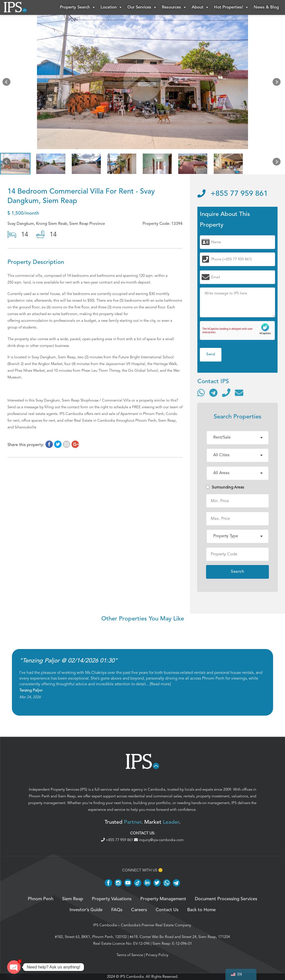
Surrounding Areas (225, 487)
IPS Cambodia (105, 925)
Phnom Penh (39, 796)
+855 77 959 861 (233, 194)
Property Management (163, 899)
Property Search (78, 7)
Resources (174, 7)
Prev (7, 83)
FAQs (117, 910)
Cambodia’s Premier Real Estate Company (156, 925)
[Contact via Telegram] (213, 393)
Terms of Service (130, 955)
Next (278, 83)
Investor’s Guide (86, 910)
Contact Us (167, 910)
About (200, 7)
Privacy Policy (157, 955)
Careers (139, 910)
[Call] (226, 393)
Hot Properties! (231, 7)
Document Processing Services (226, 899)
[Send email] (239, 393)
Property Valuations (112, 899)
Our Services (142, 7)
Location (111, 7)
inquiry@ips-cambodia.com (159, 840)
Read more (160, 684)
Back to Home (201, 910)
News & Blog (266, 7)
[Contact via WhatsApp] (201, 393)
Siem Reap (67, 796)
